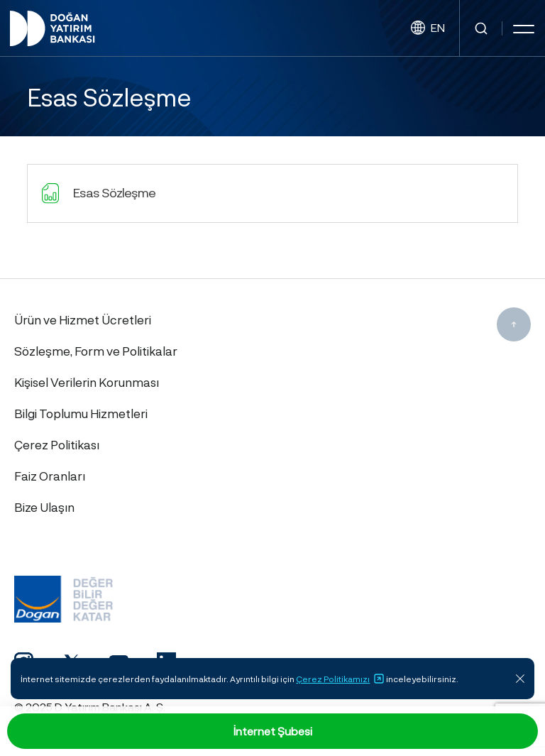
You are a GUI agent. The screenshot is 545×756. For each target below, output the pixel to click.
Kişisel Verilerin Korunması (87, 382)
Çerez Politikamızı (340, 679)
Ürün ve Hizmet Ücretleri (83, 319)
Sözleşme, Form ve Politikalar (96, 351)
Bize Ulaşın (44, 507)
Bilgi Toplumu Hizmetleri (81, 413)
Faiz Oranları (50, 476)
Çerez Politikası (57, 444)
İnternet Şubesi (273, 731)
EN (428, 28)
